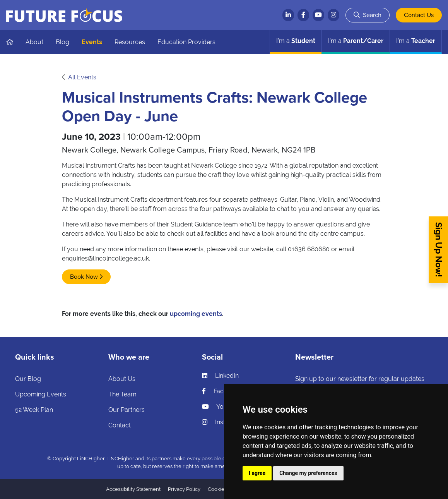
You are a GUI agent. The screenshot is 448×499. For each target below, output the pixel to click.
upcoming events (196, 314)
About (34, 42)
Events (92, 42)
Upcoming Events (41, 394)
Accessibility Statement (133, 489)
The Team (122, 394)
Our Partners (127, 410)
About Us (122, 379)
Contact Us (419, 15)
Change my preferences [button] (308, 473)
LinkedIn (220, 376)
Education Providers (186, 42)
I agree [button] (257, 473)
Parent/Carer (356, 41)
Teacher (416, 41)
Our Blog (28, 379)
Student (296, 41)
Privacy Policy (184, 489)
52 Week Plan (34, 410)
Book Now (84, 277)
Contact (120, 425)
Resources (130, 42)
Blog (62, 42)
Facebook (222, 391)
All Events (82, 77)
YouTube (221, 407)
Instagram (223, 422)
